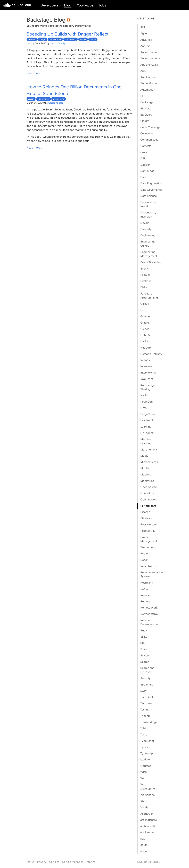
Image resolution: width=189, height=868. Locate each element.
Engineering (71, 39)
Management (149, 450)
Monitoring (147, 481)
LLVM (144, 408)
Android (32, 39)
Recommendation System (151, 574)
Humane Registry (151, 354)
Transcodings (149, 722)
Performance (55, 39)
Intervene (146, 366)
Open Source (149, 487)
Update (145, 759)
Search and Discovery (147, 670)
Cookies (54, 862)
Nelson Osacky (58, 43)
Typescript (147, 753)
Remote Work (149, 608)
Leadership (147, 420)
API (143, 27)
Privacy (42, 862)
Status (30, 862)
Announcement (150, 52)
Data (143, 177)
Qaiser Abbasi (56, 103)
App (143, 71)
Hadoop (146, 348)
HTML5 (145, 335)
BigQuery (146, 115)
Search (31, 99)
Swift (143, 691)
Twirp (144, 735)
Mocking (146, 475)
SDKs (144, 637)
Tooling (145, 716)
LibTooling (147, 433)
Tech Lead (147, 703)
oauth (144, 845)
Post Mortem (149, 524)
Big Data (146, 108)
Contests (146, 146)
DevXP (145, 223)
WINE (144, 772)
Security (145, 678)
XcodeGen (147, 814)
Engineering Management (149, 254)
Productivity (148, 531)
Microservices (149, 462)
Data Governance (151, 190)
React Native (148, 566)
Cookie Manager (73, 862)
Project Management (149, 539)
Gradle (93, 39)
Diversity (146, 229)
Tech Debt (147, 697)
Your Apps (85, 5)
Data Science (149, 196)
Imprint (90, 862)
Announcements (150, 58)
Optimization (148, 500)
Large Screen (149, 414)
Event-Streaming (151, 262)
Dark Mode (147, 171)
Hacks (144, 341)
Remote (145, 601)
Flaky (144, 287)
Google (145, 316)
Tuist (143, 728)
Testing (145, 710)
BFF (143, 96)
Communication (150, 140)
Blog (68, 5)
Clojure (145, 121)
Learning (146, 427)
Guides (145, 329)
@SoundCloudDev (148, 862)
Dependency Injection (148, 204)
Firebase (146, 281)
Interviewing (148, 373)
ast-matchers (149, 820)
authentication (149, 826)
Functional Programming (149, 296)
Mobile (83, 39)
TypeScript (147, 741)
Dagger (43, 39)
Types (144, 747)
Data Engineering (151, 183)
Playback (146, 518)
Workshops (147, 795)
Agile (144, 33)
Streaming (147, 685)
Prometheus (148, 547)
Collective (146, 133)
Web (143, 778)
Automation (148, 90)
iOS (143, 839)
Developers (50, 5)
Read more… (34, 73)
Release (145, 595)
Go (142, 310)
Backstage (147, 102)
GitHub (145, 304)
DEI (143, 158)
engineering (148, 832)
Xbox (144, 801)
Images (145, 360)
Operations (147, 493)
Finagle (145, 275)
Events (145, 269)
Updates (146, 766)
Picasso (145, 512)
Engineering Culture (148, 244)
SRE (143, 643)
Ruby (144, 631)
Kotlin (144, 395)
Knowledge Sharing (147, 387)
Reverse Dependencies (149, 622)
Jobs (102, 5)
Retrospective (149, 614)
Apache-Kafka (149, 65)
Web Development (149, 787)
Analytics (146, 40)
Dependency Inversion (148, 215)
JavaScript (147, 379)
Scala (144, 649)
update (145, 851)
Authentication (149, 83)
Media (144, 456)
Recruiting (147, 583)
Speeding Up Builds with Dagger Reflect (67, 34)
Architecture (148, 77)
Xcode (144, 807)
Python (145, 554)
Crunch (145, 152)
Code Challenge (150, 127)
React (144, 560)
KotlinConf (147, 402)
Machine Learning (146, 441)
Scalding (146, 656)
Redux (144, 589)
